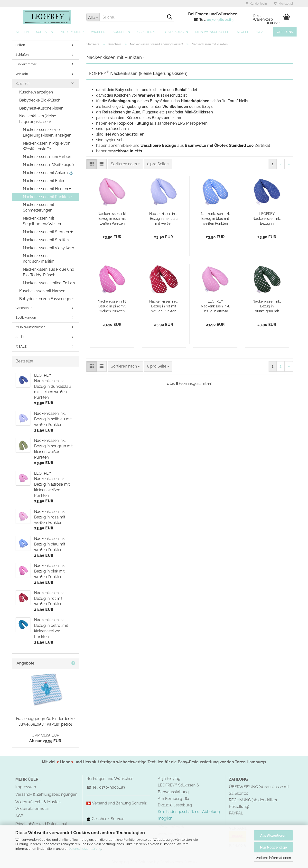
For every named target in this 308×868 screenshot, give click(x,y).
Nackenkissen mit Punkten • (47, 197)
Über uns (285, 32)
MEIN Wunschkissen (212, 32)
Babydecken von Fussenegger (47, 299)
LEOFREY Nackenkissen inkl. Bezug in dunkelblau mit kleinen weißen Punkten (267, 219)
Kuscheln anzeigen (36, 92)
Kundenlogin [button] (256, 4)
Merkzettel (284, 4)
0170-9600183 (220, 20)
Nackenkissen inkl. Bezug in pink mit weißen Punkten (112, 306)
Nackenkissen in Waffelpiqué (48, 165)
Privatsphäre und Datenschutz (42, 824)
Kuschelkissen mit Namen (42, 291)
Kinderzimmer (72, 32)
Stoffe (243, 32)
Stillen (22, 32)
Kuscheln (121, 32)
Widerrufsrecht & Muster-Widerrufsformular (38, 805)
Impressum (26, 787)
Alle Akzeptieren (273, 835)
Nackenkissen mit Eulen (44, 181)
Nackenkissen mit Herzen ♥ (47, 189)
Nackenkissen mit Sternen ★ (48, 232)
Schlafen (45, 32)
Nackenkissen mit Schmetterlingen (38, 207)
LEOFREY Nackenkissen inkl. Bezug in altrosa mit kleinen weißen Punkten (215, 306)
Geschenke (147, 32)
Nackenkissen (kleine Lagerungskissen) (38, 119)
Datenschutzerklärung (85, 849)
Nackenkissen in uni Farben (47, 157)
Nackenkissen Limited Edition (49, 283)
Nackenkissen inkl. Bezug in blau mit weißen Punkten (215, 219)
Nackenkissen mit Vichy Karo (49, 248)
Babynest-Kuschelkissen (41, 108)
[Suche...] (93, 17)
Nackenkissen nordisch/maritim (39, 259)
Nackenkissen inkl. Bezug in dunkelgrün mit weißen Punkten (267, 306)
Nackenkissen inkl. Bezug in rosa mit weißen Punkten (112, 219)
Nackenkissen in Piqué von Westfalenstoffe (47, 146)
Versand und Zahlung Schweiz (119, 803)
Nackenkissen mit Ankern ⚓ (48, 173)
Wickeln (98, 32)
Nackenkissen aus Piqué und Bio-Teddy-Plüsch (49, 272)
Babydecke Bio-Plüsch (40, 100)
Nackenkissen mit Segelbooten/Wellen (42, 221)
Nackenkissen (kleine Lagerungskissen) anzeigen (47, 132)
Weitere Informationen (273, 858)
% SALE (262, 32)
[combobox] (125, 164)
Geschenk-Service (105, 819)
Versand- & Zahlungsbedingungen (46, 794)
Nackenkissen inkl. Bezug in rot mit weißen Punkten (164, 306)
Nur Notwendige (273, 847)
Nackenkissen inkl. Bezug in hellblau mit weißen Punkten (164, 219)
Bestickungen (176, 32)
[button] (92, 164)
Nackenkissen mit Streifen (46, 240)
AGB (19, 816)
